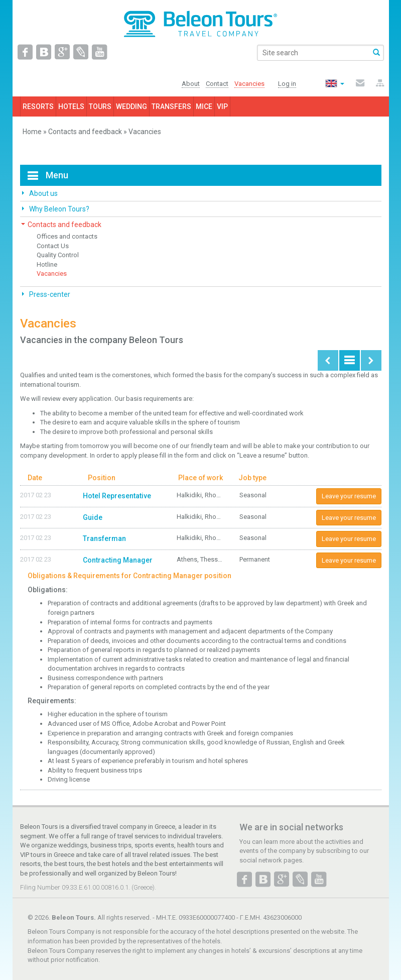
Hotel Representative (117, 496)
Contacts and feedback (85, 132)
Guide (93, 517)
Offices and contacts (67, 236)
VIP (222, 106)
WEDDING (131, 106)
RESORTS (38, 106)
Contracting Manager (118, 560)
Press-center (49, 294)
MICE (204, 106)
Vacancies (52, 274)
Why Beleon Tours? (58, 209)
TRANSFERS (171, 106)
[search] (320, 53)
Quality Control (58, 255)
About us (43, 193)
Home (32, 132)
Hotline (47, 264)
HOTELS (71, 106)
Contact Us (53, 246)
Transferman (104, 538)
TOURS (100, 106)
